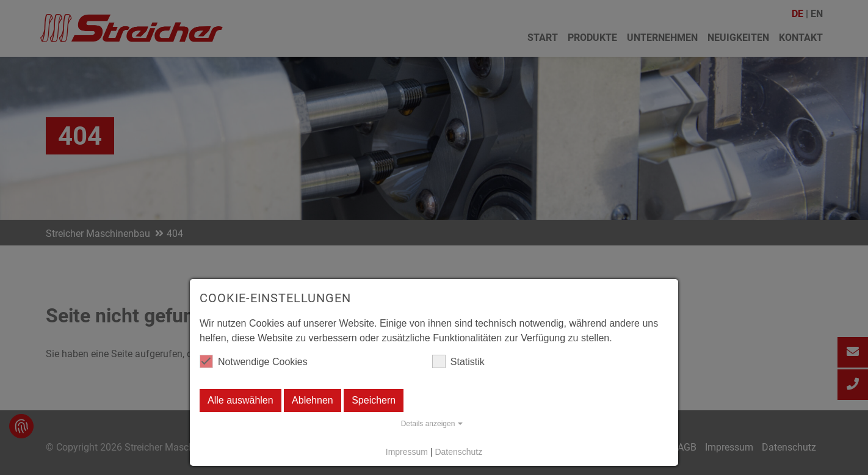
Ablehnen (313, 400)
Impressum (407, 452)
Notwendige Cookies (254, 361)
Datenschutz (458, 452)
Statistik (458, 361)
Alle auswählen (241, 400)
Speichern (374, 400)
